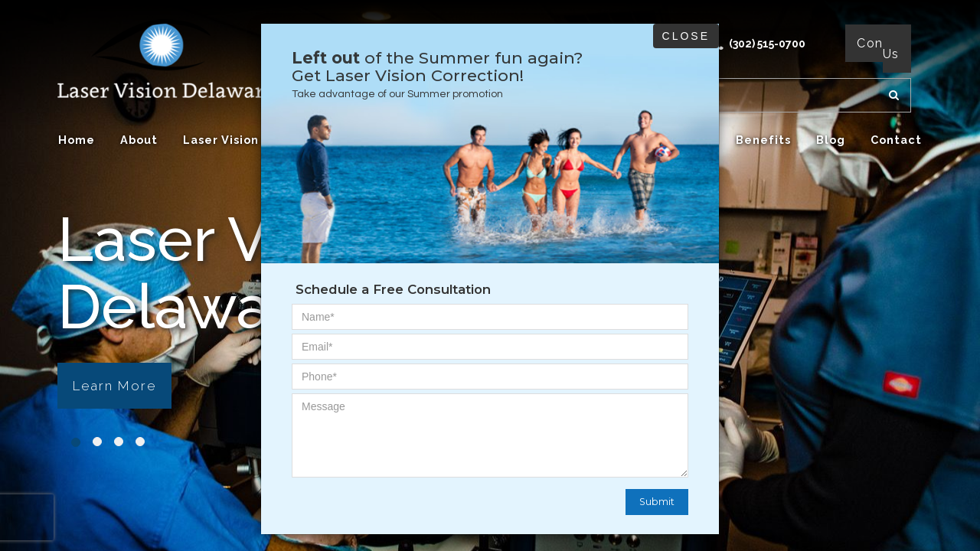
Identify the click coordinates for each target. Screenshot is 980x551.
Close (686, 36)
